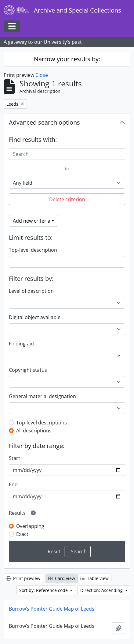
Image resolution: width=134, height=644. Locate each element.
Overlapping (30, 526)
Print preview (23, 578)
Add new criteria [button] (32, 221)
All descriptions (34, 431)
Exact (22, 534)
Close (42, 75)
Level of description (31, 291)
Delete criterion (67, 199)
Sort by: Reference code (44, 590)
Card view (62, 578)
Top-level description (33, 250)
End (13, 484)
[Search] (67, 154)
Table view (94, 578)
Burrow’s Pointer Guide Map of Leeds (52, 609)
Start (14, 458)
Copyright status (28, 370)
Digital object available (35, 317)
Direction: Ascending (102, 590)
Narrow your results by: (67, 59)
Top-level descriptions (42, 423)
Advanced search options (44, 122)
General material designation (42, 396)
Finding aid (21, 344)
